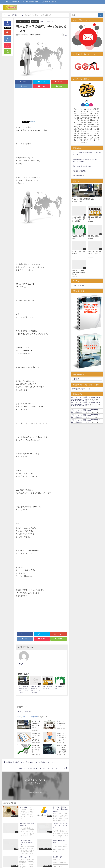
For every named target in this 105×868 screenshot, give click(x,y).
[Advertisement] (42, 105)
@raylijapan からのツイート (81, 389)
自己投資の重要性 (78, 176)
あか (66, 35)
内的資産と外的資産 (79, 171)
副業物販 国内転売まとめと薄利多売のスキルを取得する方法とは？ (31, 753)
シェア (7, 23)
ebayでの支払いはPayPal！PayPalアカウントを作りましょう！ (42, 759)
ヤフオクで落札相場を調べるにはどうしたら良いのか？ (87, 154)
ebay (19, 22)
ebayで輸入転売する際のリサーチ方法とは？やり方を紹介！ (86, 160)
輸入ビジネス (51, 22)
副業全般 (35, 22)
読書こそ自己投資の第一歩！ (82, 166)
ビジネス (26, 22)
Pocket (33, 122)
